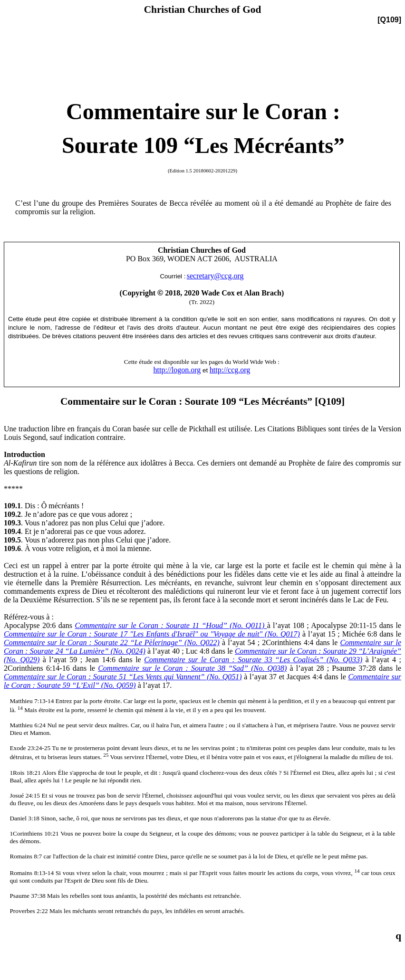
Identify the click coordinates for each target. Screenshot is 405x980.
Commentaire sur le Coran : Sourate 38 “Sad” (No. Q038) (192, 668)
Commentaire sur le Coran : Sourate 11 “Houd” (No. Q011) (171, 625)
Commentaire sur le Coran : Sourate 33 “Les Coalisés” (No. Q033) (253, 660)
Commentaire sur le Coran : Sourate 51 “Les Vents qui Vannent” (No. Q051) (123, 677)
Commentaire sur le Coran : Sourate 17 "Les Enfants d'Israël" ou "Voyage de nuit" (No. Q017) (152, 634)
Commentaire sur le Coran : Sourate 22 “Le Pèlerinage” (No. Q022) (112, 642)
